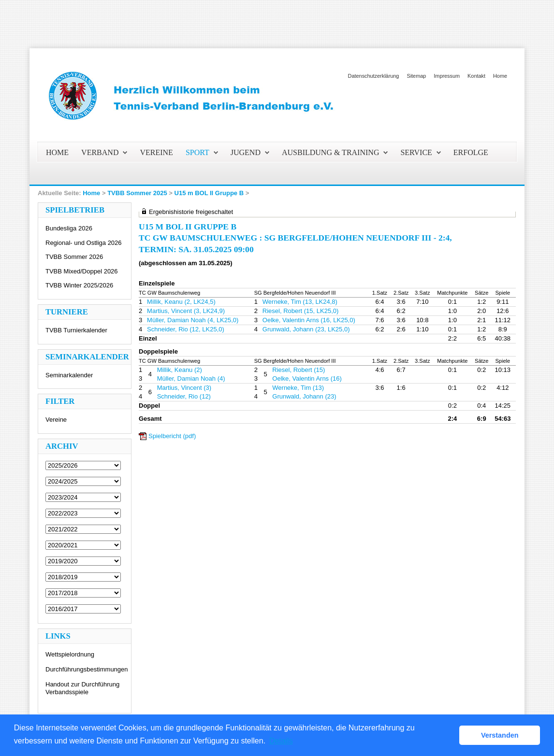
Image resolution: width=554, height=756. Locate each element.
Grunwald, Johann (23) (304, 396)
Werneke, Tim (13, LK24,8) (300, 302)
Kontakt (476, 76)
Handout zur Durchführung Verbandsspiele (82, 688)
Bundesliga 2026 (69, 228)
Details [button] (281, 741)
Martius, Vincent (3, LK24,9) (186, 311)
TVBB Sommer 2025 (137, 193)
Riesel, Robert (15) (299, 370)
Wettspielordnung (70, 654)
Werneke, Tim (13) (298, 388)
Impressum (447, 76)
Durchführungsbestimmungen (87, 669)
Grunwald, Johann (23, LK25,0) (306, 329)
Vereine (56, 420)
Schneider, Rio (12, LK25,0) (186, 329)
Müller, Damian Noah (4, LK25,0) (193, 320)
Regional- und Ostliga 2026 (84, 243)
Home (500, 76)
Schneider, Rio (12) (184, 396)
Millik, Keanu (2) (180, 370)
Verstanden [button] (500, 735)
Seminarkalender (69, 375)
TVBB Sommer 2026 (74, 257)
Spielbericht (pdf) (172, 436)
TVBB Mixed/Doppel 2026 (82, 271)
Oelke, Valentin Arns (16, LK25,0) (309, 320)
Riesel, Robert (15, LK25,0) (301, 311)
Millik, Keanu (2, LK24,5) (181, 302)
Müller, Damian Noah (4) (191, 378)
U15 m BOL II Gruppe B (209, 193)
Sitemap (416, 76)
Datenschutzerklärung (374, 76)
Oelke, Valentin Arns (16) (307, 378)
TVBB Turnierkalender (76, 330)
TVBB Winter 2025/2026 (79, 285)
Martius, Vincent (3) (184, 388)
